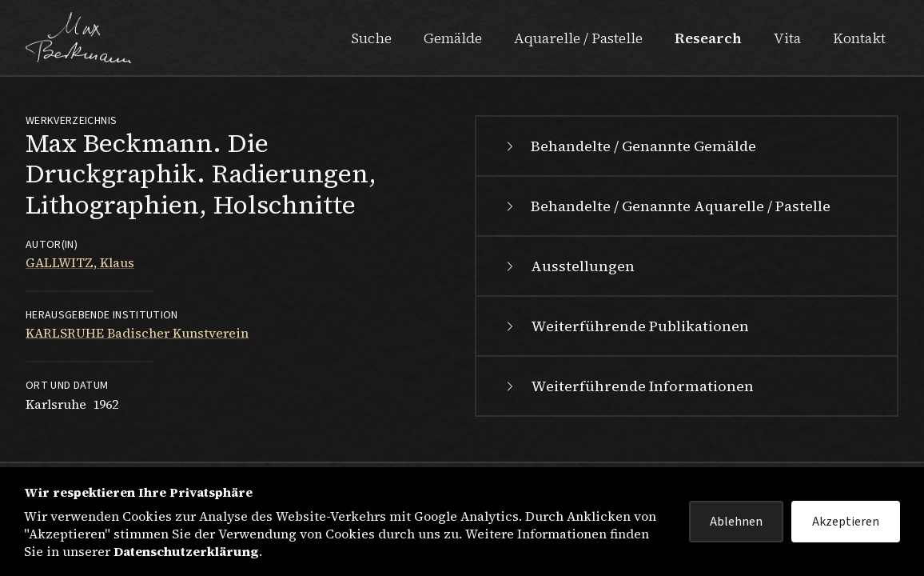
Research (708, 38)
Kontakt (859, 38)
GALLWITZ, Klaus (80, 262)
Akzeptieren (846, 522)
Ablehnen (736, 522)
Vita (787, 38)
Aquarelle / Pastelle (578, 38)
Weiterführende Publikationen (625, 326)
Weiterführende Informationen (628, 386)
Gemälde (453, 38)
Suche (371, 38)
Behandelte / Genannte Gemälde (629, 146)
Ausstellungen (568, 266)
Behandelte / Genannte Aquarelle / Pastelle (666, 206)
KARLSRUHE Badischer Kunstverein (137, 333)
